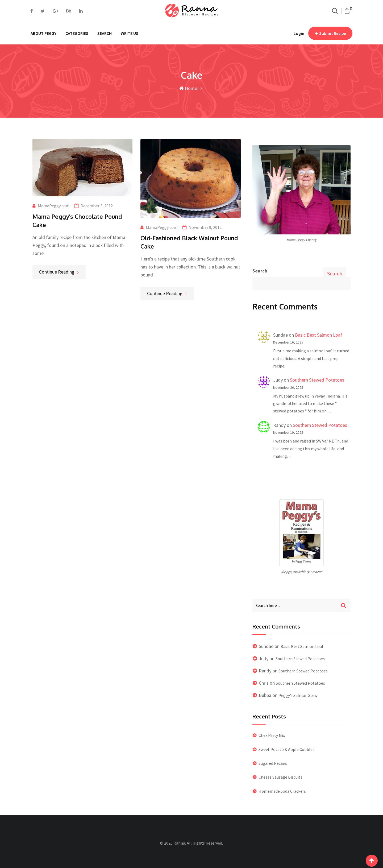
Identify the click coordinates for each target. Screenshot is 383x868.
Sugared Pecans (273, 763)
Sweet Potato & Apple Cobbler (286, 749)
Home (188, 88)
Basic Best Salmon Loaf (319, 335)
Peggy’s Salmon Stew (298, 695)
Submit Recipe (330, 33)
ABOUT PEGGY (43, 33)
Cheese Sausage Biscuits (280, 777)
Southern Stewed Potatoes (317, 380)
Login (299, 33)
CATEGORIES (77, 33)
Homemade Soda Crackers (282, 791)
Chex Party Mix (272, 735)
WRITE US (130, 33)
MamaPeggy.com (54, 206)
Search (260, 271)
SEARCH (105, 33)
